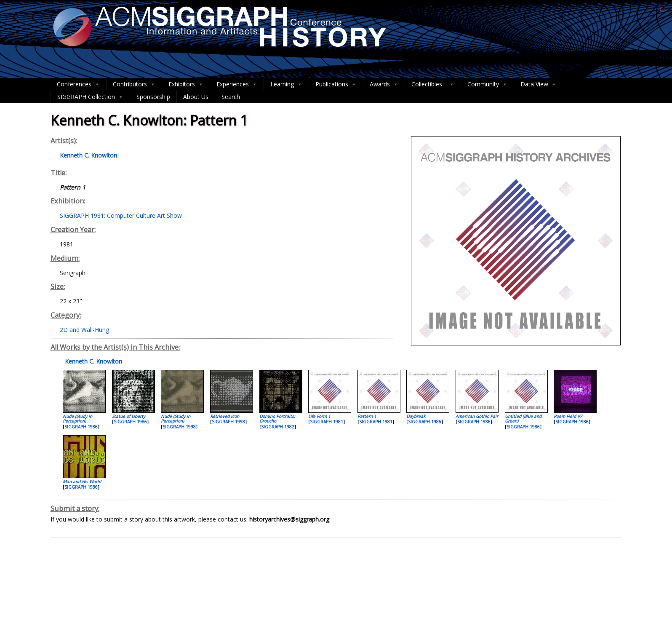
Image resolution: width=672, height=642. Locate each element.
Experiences (237, 84)
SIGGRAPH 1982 (278, 427)
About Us (196, 97)
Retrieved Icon (225, 416)
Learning (286, 84)
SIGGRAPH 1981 (327, 422)
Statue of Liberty (129, 416)
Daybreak (416, 416)
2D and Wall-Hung (84, 330)
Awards (384, 84)
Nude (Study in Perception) (77, 419)
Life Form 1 (319, 416)
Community (487, 84)
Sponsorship (153, 97)
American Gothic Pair (477, 416)
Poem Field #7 (568, 416)
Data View (539, 84)
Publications (336, 84)
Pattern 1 (367, 416)
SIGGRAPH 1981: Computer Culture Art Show (121, 215)
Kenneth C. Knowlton (93, 361)
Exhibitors (186, 84)
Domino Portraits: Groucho (277, 419)
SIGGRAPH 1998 (179, 427)
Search (231, 97)
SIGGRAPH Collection (90, 97)
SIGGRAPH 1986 (81, 427)
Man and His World (82, 481)
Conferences (78, 84)
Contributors (134, 84)
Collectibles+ (433, 84)
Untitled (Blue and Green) (523, 419)
